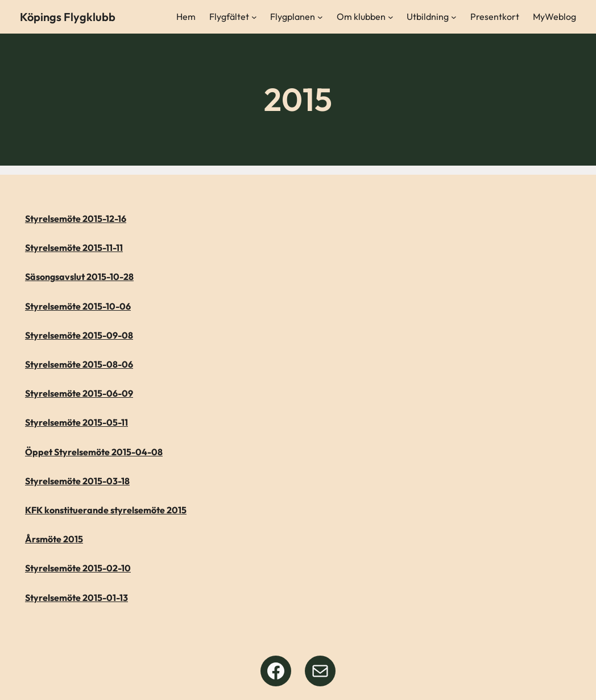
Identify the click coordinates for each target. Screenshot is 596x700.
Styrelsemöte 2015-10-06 (78, 306)
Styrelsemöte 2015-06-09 (79, 393)
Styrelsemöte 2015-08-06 (79, 364)
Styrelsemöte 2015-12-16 (76, 219)
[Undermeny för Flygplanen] (320, 17)
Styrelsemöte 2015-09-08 (79, 335)
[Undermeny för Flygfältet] (254, 17)
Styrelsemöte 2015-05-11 (76, 422)
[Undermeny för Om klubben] (391, 17)
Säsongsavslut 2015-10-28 (79, 277)
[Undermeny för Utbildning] (454, 17)
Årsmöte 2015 (54, 539)
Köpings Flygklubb (68, 17)
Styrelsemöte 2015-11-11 (74, 248)
